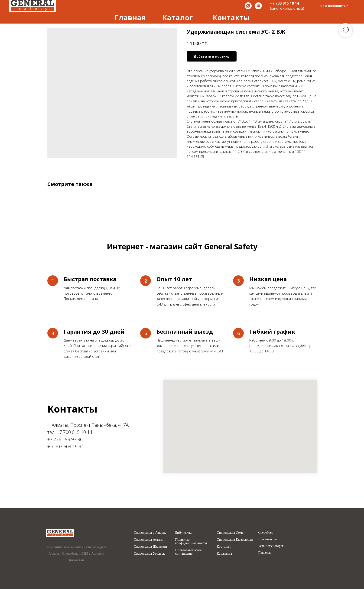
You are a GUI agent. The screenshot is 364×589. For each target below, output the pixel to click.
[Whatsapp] (248, 6)
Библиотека (184, 533)
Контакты (231, 18)
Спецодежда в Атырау (150, 533)
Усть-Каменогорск (271, 546)
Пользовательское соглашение (188, 552)
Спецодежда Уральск (149, 554)
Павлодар (265, 553)
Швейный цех (268, 539)
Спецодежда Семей (231, 533)
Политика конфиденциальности (191, 541)
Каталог (179, 18)
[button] (334, 6)
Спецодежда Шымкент (151, 547)
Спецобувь (266, 533)
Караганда (224, 554)
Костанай (224, 547)
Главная (130, 18)
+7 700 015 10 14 (284, 3)
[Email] (258, 6)
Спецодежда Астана (149, 540)
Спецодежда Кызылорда (235, 540)
